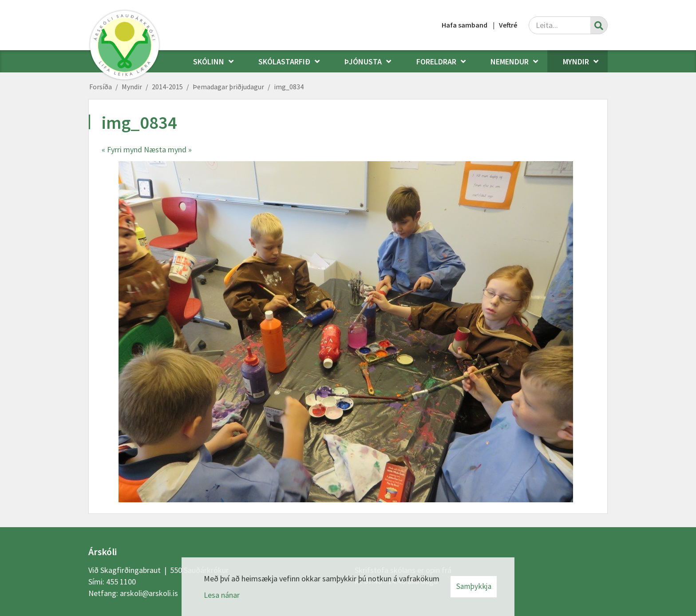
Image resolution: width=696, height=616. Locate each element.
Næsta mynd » (168, 149)
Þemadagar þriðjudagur (228, 87)
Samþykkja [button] (474, 586)
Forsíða (101, 87)
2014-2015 (167, 87)
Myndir (132, 87)
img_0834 (289, 87)
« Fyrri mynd (122, 149)
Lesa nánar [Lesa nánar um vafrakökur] (222, 595)
